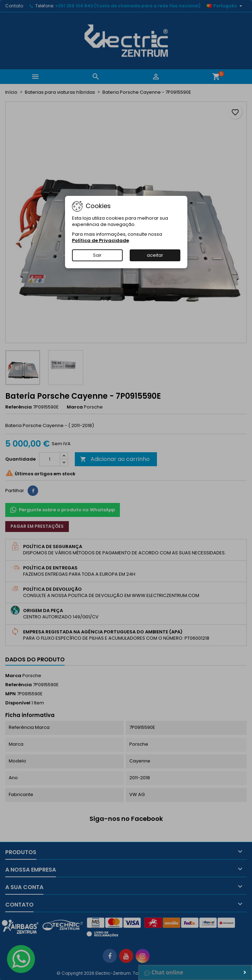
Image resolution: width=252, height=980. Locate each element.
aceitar (155, 255)
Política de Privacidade (100, 240)
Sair (97, 255)
